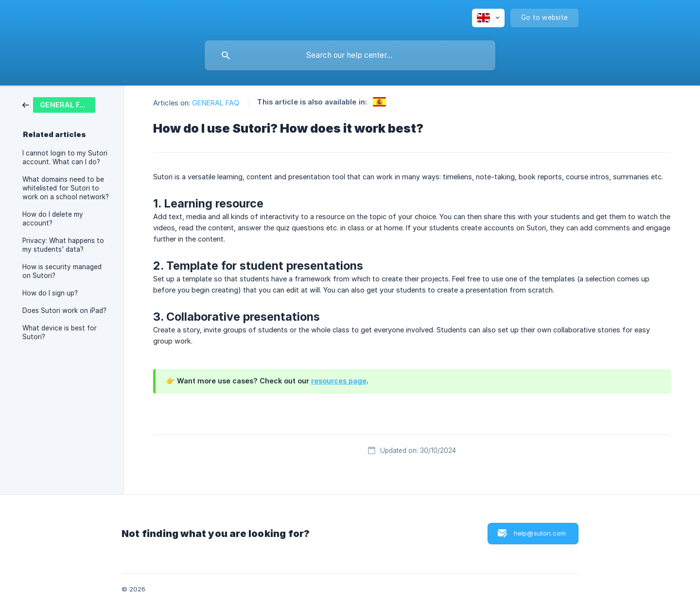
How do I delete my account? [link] (53, 219)
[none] (488, 18)
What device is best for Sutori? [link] (60, 332)
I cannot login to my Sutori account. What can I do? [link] (65, 157)
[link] (59, 104)
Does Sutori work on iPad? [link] (64, 311)
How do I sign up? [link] (50, 293)
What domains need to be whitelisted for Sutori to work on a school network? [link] (66, 188)
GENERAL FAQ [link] (216, 103)
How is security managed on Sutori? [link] (62, 271)
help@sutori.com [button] (540, 533)
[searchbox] (350, 55)
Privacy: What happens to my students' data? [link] (63, 245)
